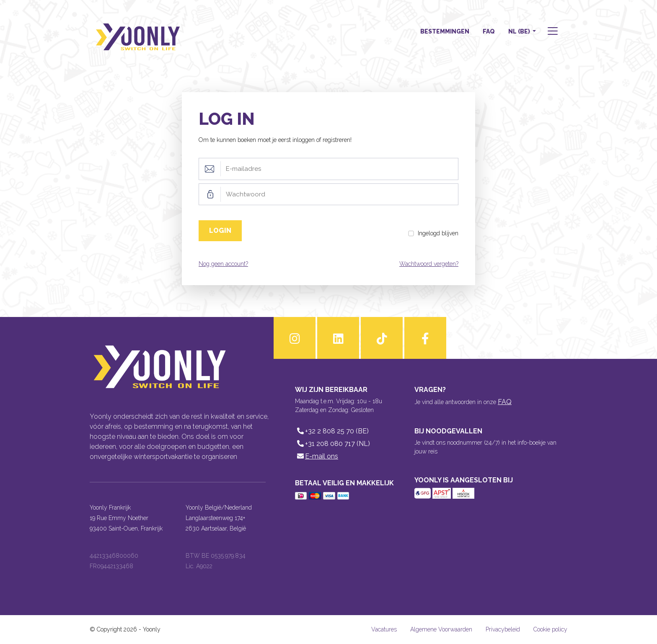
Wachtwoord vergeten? (429, 264)
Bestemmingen (445, 31)
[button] (552, 32)
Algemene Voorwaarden (441, 629)
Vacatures (384, 629)
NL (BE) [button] (520, 31)
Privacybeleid (503, 629)
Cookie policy (550, 629)
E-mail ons (317, 456)
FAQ (489, 31)
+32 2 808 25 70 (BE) (332, 431)
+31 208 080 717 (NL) (332, 444)
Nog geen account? (223, 264)
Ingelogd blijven (438, 233)
